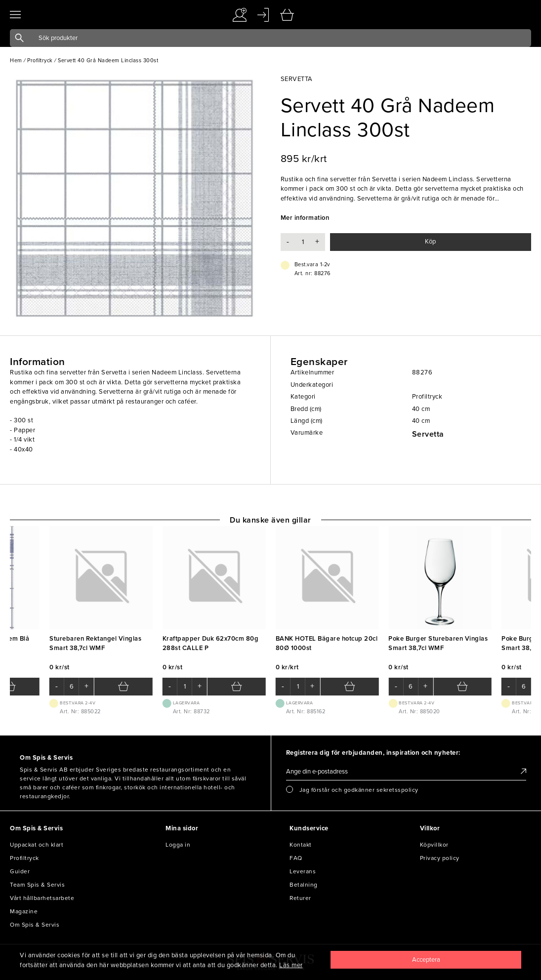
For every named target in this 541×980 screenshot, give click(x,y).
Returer (300, 898)
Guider (20, 871)
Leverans (303, 871)
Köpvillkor (434, 845)
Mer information (305, 218)
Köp (430, 242)
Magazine (24, 911)
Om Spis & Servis (35, 925)
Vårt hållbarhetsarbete (42, 898)
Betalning (304, 885)
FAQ (296, 858)
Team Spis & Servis (37, 885)
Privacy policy (440, 858)
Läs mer (291, 965)
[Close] (426, 960)
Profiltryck (24, 858)
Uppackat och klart (37, 845)
